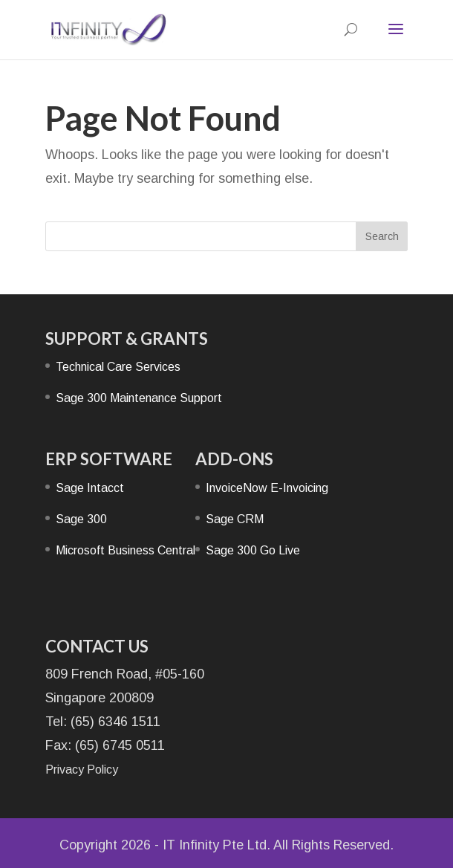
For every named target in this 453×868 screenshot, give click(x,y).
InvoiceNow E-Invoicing (267, 488)
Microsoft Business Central (126, 550)
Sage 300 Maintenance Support (139, 398)
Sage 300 (81, 519)
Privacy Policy (82, 770)
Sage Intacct (90, 488)
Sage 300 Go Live (253, 550)
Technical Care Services (118, 367)
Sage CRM (235, 519)
